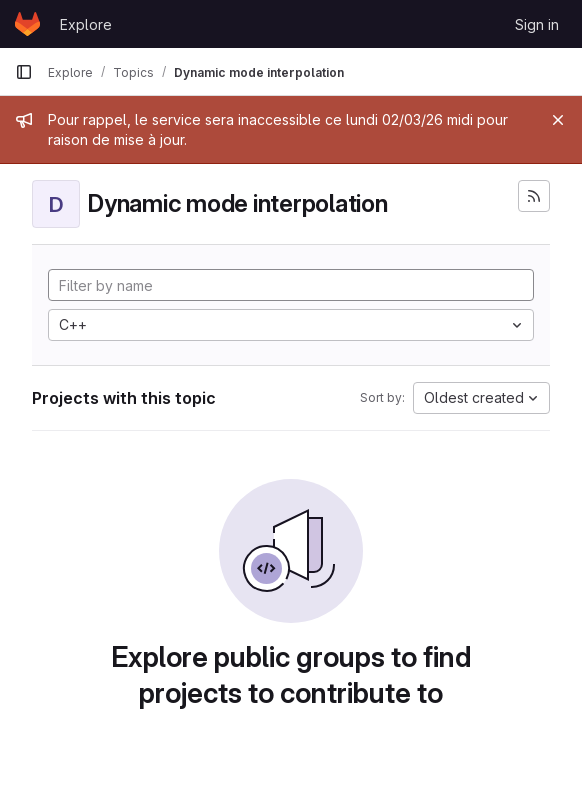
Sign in (537, 24)
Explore (86, 24)
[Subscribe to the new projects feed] (534, 196)
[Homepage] (27, 24)
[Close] (558, 120)
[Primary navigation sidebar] (24, 72)
